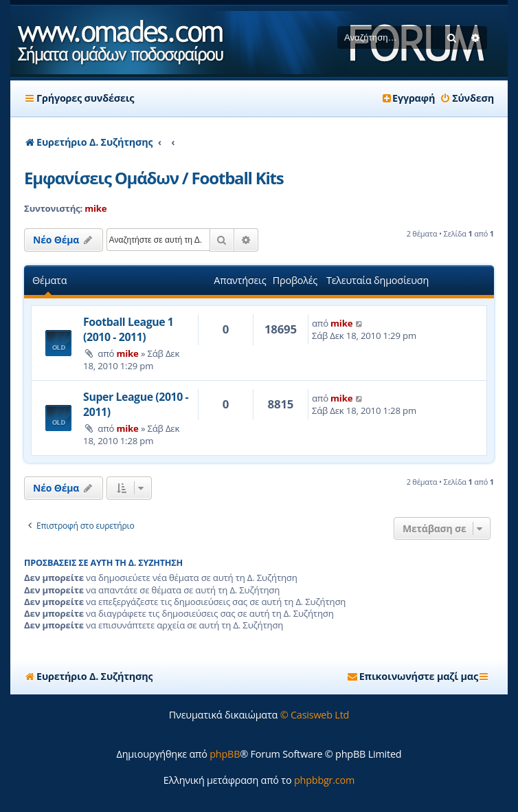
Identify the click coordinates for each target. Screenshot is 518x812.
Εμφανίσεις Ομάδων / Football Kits (154, 178)
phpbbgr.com (324, 780)
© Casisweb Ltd (315, 715)
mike (95, 208)
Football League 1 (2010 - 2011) (128, 329)
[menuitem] (467, 98)
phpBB (225, 754)
